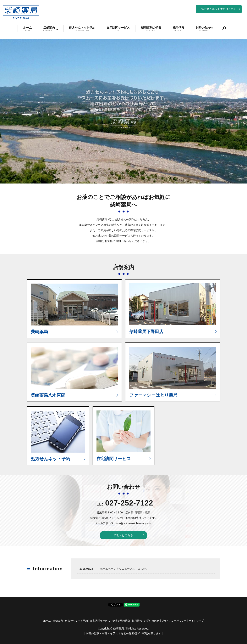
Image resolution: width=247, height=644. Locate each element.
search (224, 28)
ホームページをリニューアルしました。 (124, 569)
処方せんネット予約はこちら (219, 9)
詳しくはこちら (123, 535)
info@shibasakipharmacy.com (134, 523)
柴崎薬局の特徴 (151, 29)
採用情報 (178, 29)
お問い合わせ (204, 29)
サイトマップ (196, 621)
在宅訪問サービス (118, 29)
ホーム (27, 29)
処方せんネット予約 (82, 29)
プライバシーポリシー (174, 621)
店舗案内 (49, 29)
